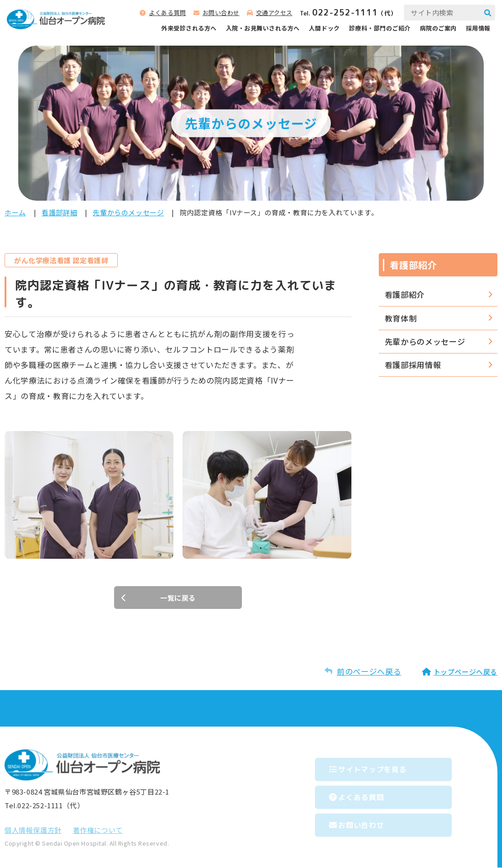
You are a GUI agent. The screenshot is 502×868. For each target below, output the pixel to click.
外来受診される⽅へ (189, 28)
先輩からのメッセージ (128, 212)
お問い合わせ (221, 13)
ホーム (15, 212)
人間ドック (324, 28)
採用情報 (478, 28)
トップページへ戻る (465, 672)
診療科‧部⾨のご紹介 (380, 28)
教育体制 (401, 318)
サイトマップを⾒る (385, 767)
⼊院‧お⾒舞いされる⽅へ (263, 28)
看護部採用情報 (413, 365)
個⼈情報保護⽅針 (33, 830)
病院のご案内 (438, 28)
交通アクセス (274, 13)
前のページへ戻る (369, 672)
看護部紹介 (405, 294)
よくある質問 (167, 13)
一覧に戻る (178, 598)
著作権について (98, 830)
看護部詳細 (59, 212)
